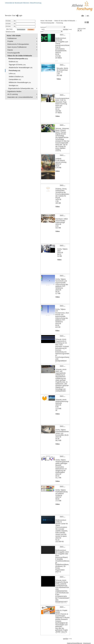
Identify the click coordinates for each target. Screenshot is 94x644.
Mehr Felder (9, 29)
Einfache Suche (10, 32)
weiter (66, 29)
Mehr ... (62, 35)
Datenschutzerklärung (75, 643)
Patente (10, 50)
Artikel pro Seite (82, 29)
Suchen (31, 30)
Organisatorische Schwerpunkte (21, 88)
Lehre (12, 74)
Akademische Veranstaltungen (21, 67)
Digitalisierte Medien (14, 91)
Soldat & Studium (16, 77)
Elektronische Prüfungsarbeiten (18, 44)
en (88, 16)
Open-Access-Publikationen (17, 47)
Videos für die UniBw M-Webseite (20, 56)
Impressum (87, 643)
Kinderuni (13, 62)
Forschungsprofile (14, 53)
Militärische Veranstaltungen (20, 82)
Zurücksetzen (21, 30)
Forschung (14, 71)
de (83, 16)
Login (19, 16)
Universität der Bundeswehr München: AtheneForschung (23, 3)
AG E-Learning (13, 94)
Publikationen (12, 38)
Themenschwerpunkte (18, 59)
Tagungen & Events (17, 65)
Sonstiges (13, 85)
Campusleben (15, 79)
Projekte (10, 41)
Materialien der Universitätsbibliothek (20, 97)
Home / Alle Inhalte (14, 36)
